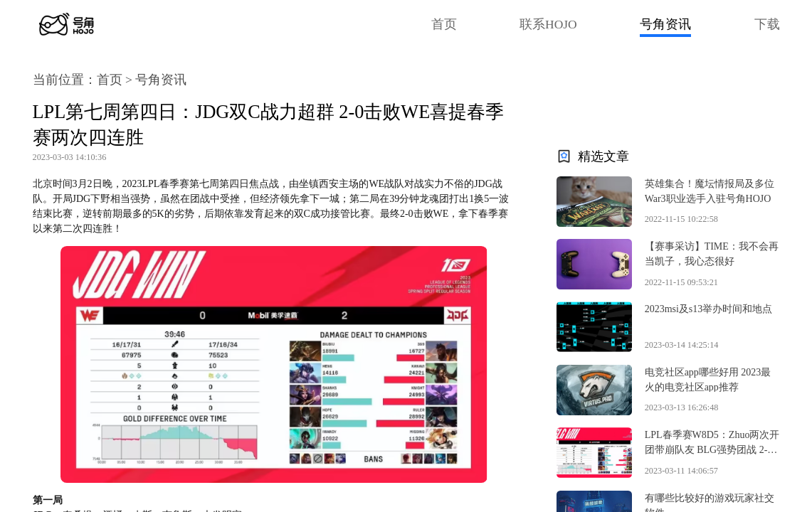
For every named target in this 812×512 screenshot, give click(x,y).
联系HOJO (548, 24)
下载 (767, 24)
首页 (444, 24)
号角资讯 (665, 24)
